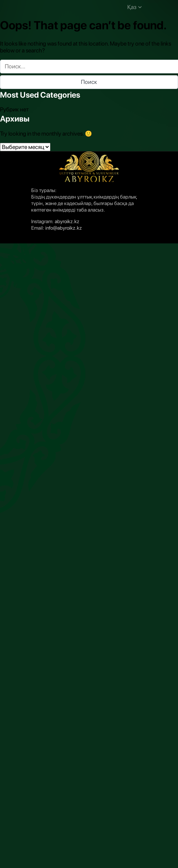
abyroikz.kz (67, 221)
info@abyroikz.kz (64, 228)
